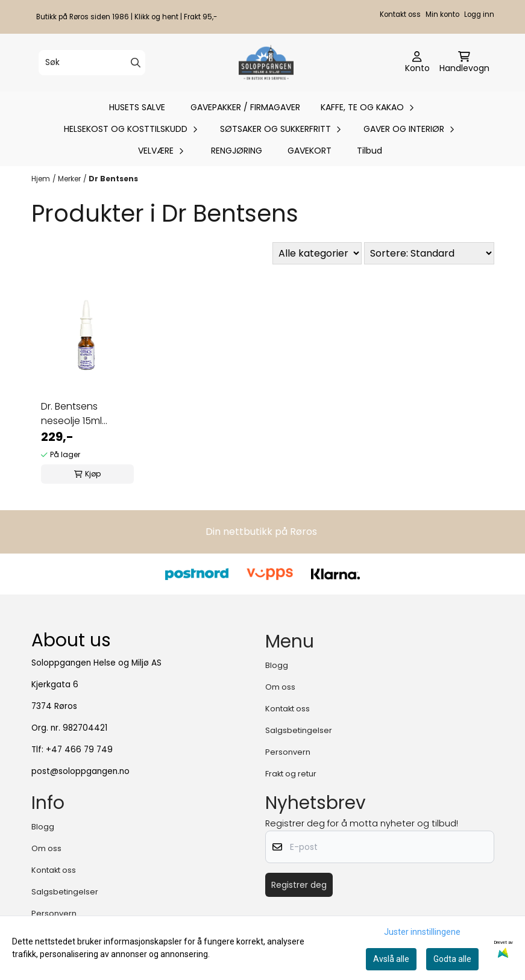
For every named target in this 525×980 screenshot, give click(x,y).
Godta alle (452, 959)
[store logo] (266, 63)
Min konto (442, 14)
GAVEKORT (310, 151)
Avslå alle (391, 959)
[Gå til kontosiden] (417, 63)
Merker (69, 179)
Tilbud (369, 151)
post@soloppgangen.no (80, 771)
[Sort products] (429, 253)
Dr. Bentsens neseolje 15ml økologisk (71, 414)
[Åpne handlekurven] (464, 63)
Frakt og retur (291, 774)
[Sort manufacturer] (317, 253)
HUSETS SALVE (137, 107)
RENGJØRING (237, 151)
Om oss (280, 687)
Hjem (41, 179)
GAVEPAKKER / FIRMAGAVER (245, 107)
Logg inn (479, 14)
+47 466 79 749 (79, 750)
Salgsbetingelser (299, 730)
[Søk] (92, 63)
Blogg (277, 665)
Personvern (288, 752)
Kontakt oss (400, 14)
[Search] (136, 63)
